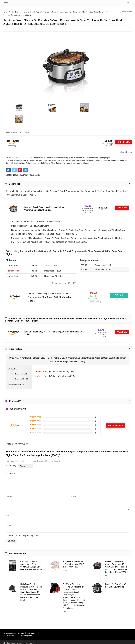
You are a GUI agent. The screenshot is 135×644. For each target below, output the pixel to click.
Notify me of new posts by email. (24, 536)
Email (9, 525)
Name (9, 515)
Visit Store (124, 142)
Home (5, 12)
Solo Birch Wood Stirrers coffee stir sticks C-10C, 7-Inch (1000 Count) (74, 564)
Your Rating (11, 466)
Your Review (12, 473)
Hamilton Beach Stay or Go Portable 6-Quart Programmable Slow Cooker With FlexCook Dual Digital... (50, 297)
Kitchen (15, 12)
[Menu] (6, 4)
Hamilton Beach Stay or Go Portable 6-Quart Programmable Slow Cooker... (44, 209)
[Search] (128, 4)
